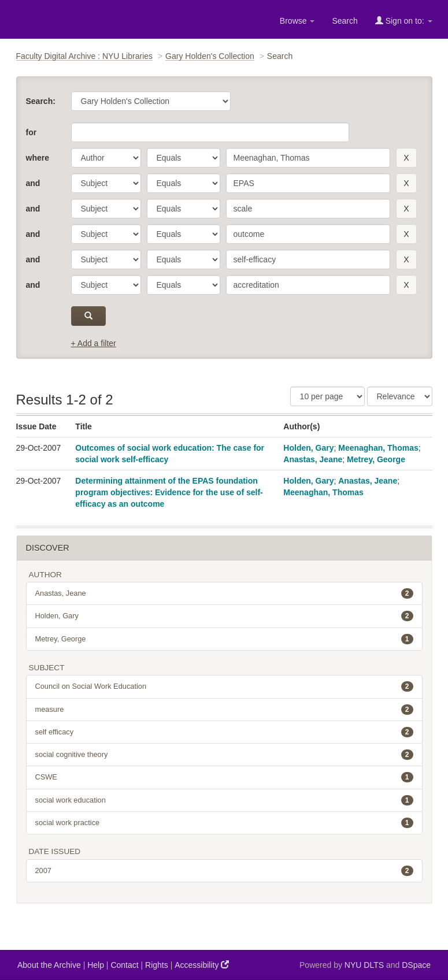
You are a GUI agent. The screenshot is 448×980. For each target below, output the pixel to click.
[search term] (308, 158)
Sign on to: (404, 21)
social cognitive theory (224, 755)
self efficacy (224, 732)
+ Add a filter (94, 343)
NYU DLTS (364, 965)
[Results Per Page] (327, 396)
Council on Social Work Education (224, 686)
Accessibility (202, 965)
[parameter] (106, 158)
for (32, 132)
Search (345, 21)
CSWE (224, 777)
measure (224, 710)
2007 (224, 871)
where (38, 158)
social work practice (224, 823)
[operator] (184, 158)
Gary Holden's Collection (210, 56)
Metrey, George (376, 459)
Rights (157, 965)
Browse (297, 21)
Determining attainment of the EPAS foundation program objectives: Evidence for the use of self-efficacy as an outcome (169, 492)
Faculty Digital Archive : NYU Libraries (85, 56)
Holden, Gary (308, 448)
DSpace (416, 965)
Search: (41, 101)
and (33, 183)
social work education (224, 800)
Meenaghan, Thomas (378, 448)
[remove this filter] (406, 158)
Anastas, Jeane (313, 459)
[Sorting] (400, 396)
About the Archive (49, 965)
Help (96, 965)
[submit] (89, 316)
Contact (124, 965)
